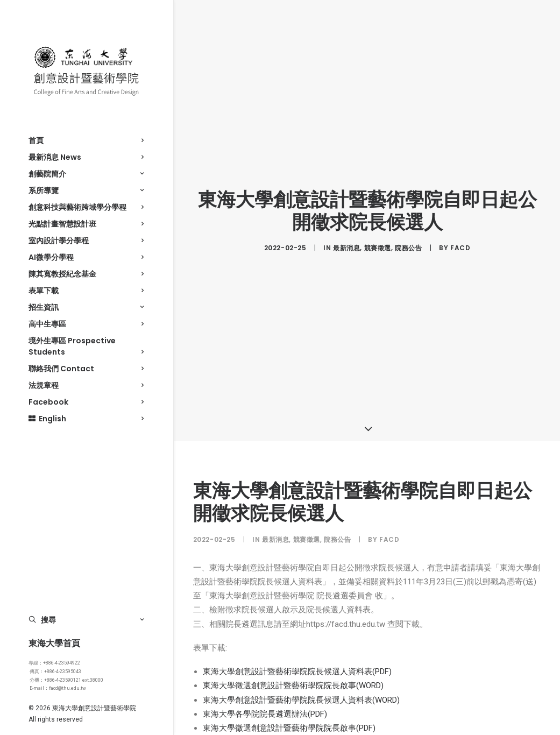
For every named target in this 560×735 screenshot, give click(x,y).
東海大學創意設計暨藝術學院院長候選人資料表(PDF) (297, 666)
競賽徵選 (378, 245)
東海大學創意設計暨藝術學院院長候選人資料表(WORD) (301, 694)
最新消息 (346, 245)
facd (460, 245)
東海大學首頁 (54, 643)
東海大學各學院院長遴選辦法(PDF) (265, 708)
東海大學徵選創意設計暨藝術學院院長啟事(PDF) (289, 722)
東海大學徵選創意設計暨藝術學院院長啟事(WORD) (293, 680)
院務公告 (408, 245)
